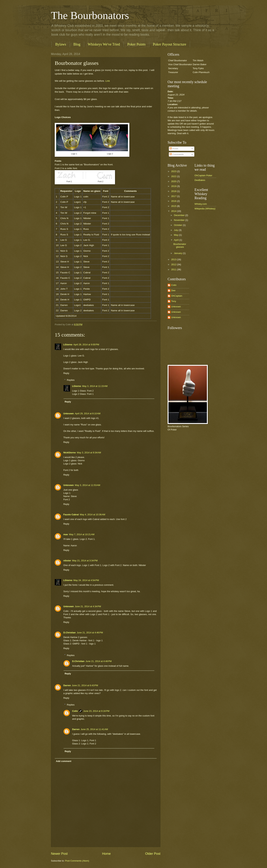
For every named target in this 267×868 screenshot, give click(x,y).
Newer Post (59, 854)
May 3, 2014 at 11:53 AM (87, 485)
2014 (174, 211)
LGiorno (68, 345)
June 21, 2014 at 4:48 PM (99, 661)
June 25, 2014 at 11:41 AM (94, 729)
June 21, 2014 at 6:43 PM (85, 685)
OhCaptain (177, 296)
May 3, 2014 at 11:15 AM (95, 386)
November (180, 220)
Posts (174, 149)
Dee (173, 290)
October (178, 225)
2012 (174, 264)
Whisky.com (201, 204)
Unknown (69, 413)
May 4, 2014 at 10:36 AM (92, 515)
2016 (174, 201)
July (176, 230)
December (180, 215)
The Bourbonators (90, 15)
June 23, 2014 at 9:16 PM (96, 711)
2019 (174, 186)
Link (108, 81)
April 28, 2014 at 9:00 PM (86, 345)
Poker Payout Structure (170, 44)
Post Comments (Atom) (77, 861)
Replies (71, 380)
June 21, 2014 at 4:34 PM (88, 606)
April (176, 240)
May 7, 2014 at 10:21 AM (82, 534)
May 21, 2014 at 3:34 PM (85, 561)
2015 (174, 206)
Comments (177, 154)
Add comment (64, 761)
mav (66, 534)
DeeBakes (200, 180)
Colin (75, 711)
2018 (174, 191)
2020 (174, 181)
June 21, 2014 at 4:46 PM (90, 633)
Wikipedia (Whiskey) (205, 209)
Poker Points (136, 44)
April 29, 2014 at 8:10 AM (88, 413)
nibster (67, 561)
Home (106, 854)
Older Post (153, 854)
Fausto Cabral (71, 515)
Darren (67, 685)
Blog (77, 44)
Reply (66, 373)
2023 (174, 171)
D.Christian (70, 633)
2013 (174, 259)
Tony (174, 301)
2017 (174, 196)
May (176, 235)
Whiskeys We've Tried (104, 44)
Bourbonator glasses (180, 245)
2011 (174, 269)
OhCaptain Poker (203, 175)
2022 (174, 176)
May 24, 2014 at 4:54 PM (86, 580)
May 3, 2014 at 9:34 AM (89, 453)
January (178, 253)
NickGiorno (70, 453)
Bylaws (61, 44)
